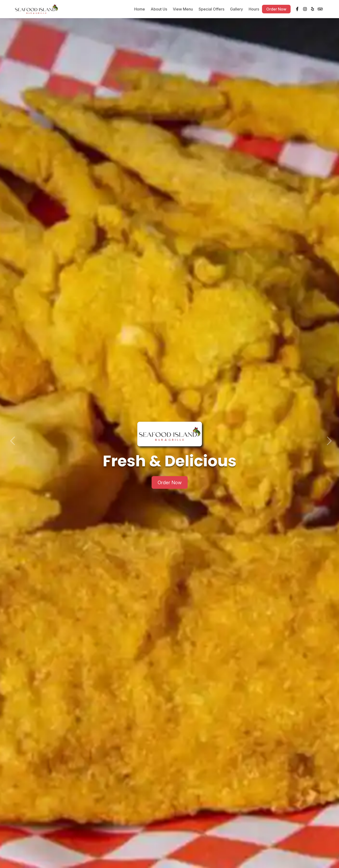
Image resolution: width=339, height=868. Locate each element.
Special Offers (211, 10)
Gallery (236, 10)
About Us (159, 10)
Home (140, 10)
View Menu (183, 10)
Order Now (276, 10)
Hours (254, 10)
